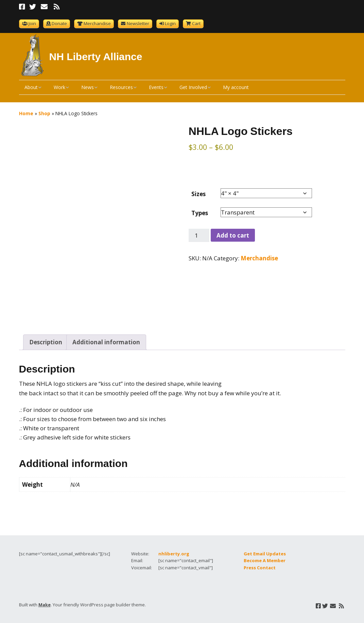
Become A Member (265, 558)
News (88, 87)
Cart (196, 23)
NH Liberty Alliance (96, 57)
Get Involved (193, 87)
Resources (121, 87)
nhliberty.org (174, 551)
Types (200, 213)
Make (45, 602)
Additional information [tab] (106, 340)
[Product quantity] (199, 235)
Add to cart (233, 235)
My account (236, 87)
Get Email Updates (265, 551)
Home (26, 113)
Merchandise (97, 23)
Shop (44, 113)
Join (32, 23)
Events (156, 87)
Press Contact (260, 565)
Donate (59, 23)
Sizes (198, 194)
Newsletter (138, 23)
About (31, 87)
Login (170, 23)
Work (59, 87)
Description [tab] (46, 340)
